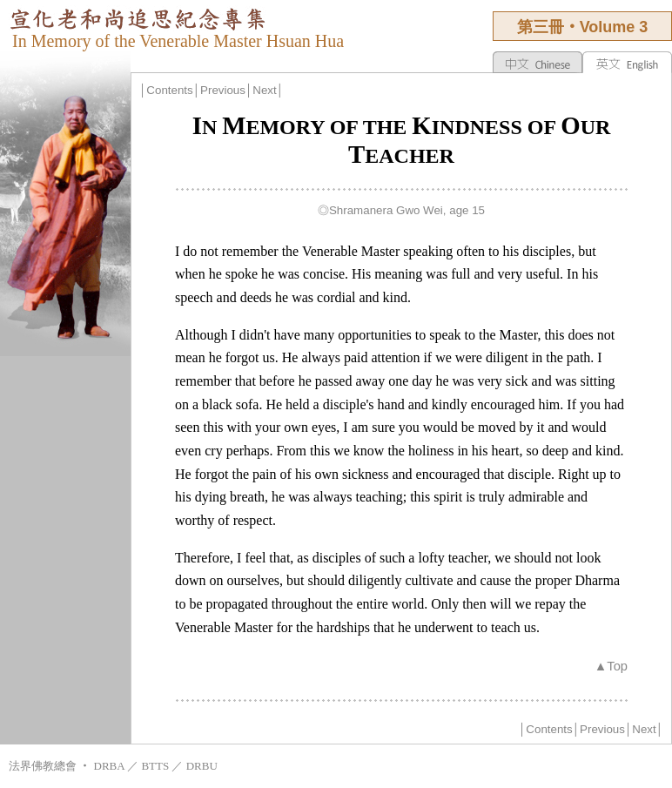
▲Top (611, 666)
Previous (223, 90)
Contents (169, 90)
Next (264, 90)
